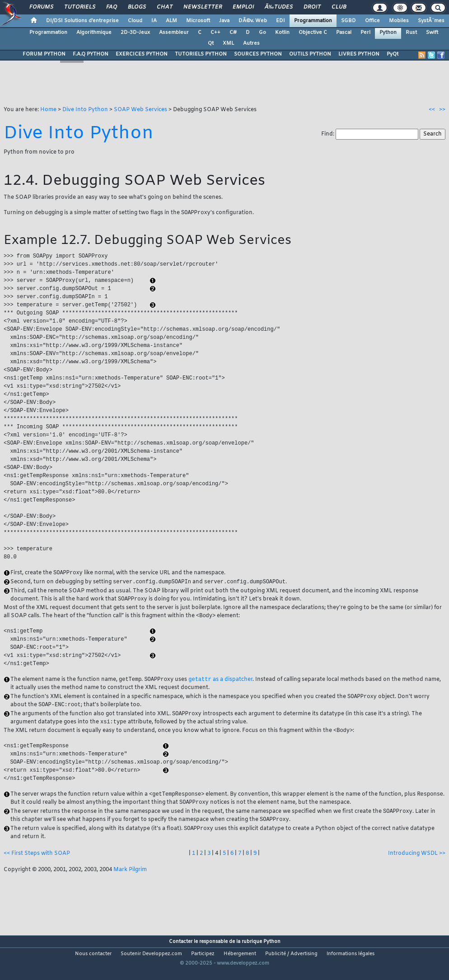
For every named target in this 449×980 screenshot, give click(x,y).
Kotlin (282, 33)
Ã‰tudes (279, 7)
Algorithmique (94, 33)
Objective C (313, 33)
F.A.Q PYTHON (91, 54)
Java (224, 21)
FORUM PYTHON (44, 54)
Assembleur (174, 33)
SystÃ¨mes (431, 21)
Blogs (137, 7)
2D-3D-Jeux (135, 33)
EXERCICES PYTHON (142, 54)
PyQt (393, 54)
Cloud (135, 21)
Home (48, 110)
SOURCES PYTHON (258, 54)
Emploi (243, 7)
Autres (251, 43)
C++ (215, 33)
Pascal (344, 33)
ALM (171, 21)
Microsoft (198, 21)
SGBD (348, 21)
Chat (165, 7)
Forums (41, 7)
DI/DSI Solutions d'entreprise (82, 21)
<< (432, 110)
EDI (281, 21)
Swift (432, 33)
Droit (312, 7)
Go (262, 33)
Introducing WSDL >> (417, 864)
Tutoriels (80, 7)
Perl (365, 33)
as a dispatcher (220, 686)
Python (388, 33)
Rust (411, 33)
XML (228, 43)
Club (339, 7)
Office (372, 21)
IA (154, 21)
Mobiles (399, 21)
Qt (211, 43)
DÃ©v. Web (253, 21)
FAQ (112, 7)
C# (233, 33)
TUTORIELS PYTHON (201, 54)
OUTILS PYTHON (310, 54)
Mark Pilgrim (130, 881)
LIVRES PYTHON (359, 54)
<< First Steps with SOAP (37, 864)
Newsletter (203, 7)
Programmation (313, 21)
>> (442, 110)
